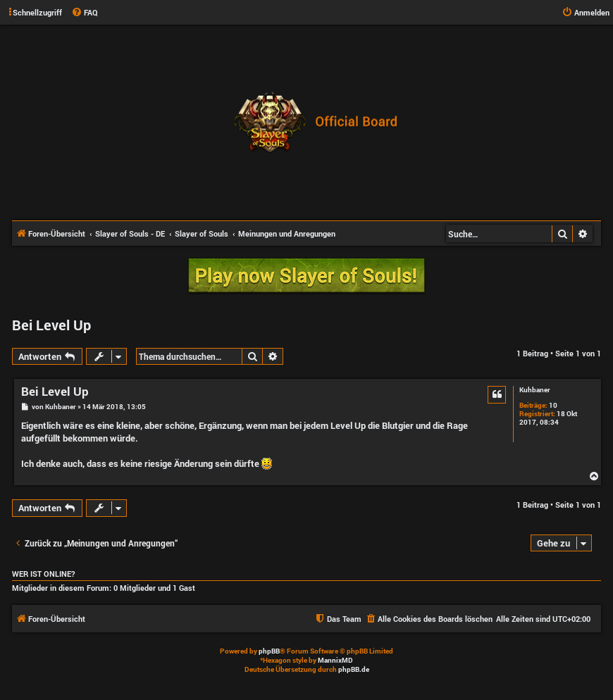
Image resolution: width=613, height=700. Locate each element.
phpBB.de (354, 669)
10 (553, 406)
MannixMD (335, 660)
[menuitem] (85, 13)
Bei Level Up (51, 325)
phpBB (269, 651)
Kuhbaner (535, 390)
